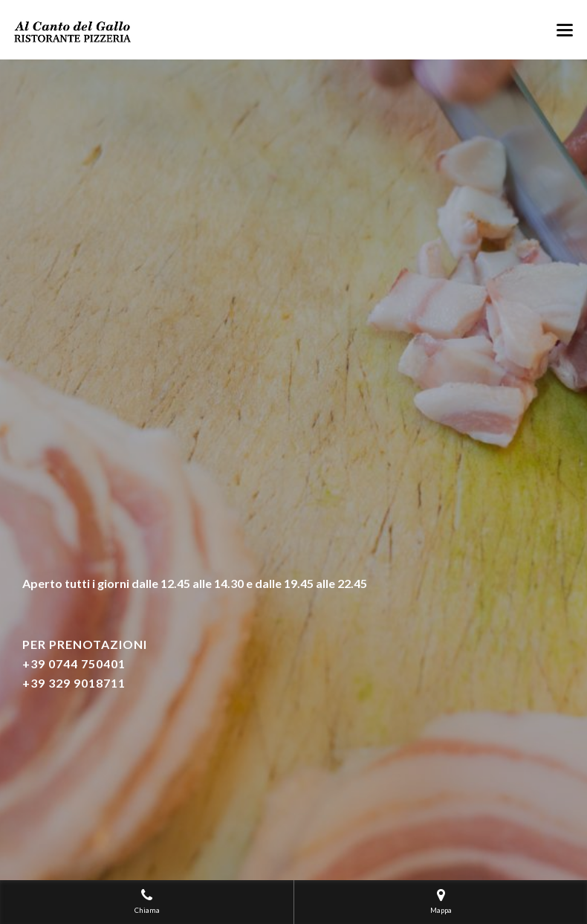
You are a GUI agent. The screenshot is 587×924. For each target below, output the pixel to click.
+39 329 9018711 (74, 683)
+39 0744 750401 (74, 663)
